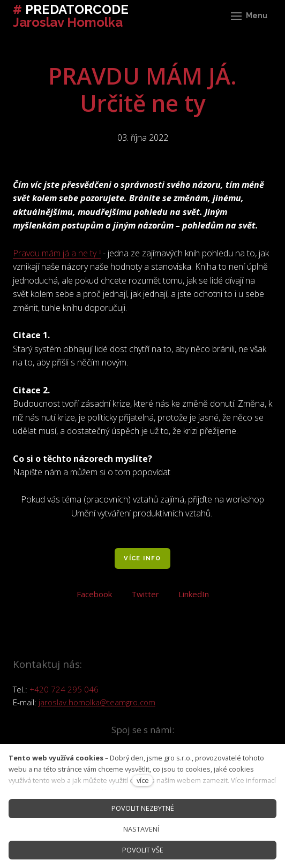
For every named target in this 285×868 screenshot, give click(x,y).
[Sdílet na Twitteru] (145, 593)
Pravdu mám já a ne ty (55, 253)
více (143, 780)
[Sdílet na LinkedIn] (194, 593)
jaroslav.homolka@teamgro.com (97, 702)
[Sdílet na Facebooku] (94, 593)
